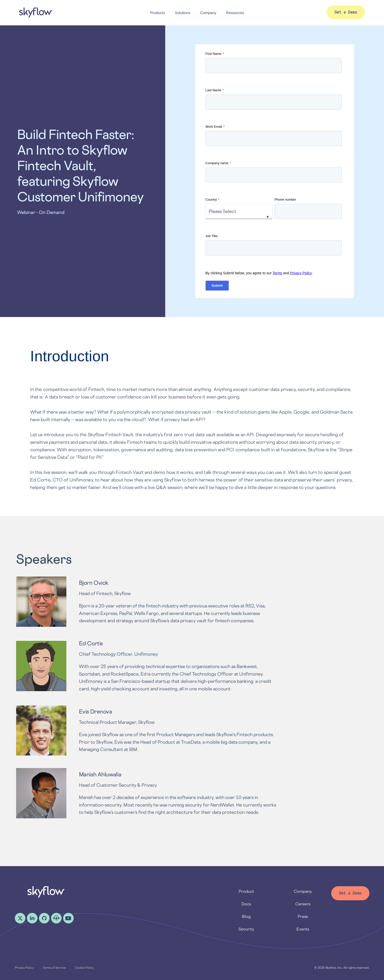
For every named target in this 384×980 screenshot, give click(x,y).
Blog (246, 916)
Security (246, 929)
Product (246, 891)
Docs (246, 904)
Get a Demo (350, 893)
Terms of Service (54, 968)
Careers (303, 904)
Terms (277, 273)
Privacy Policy (301, 273)
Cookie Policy (84, 968)
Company (303, 891)
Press (303, 916)
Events (303, 929)
